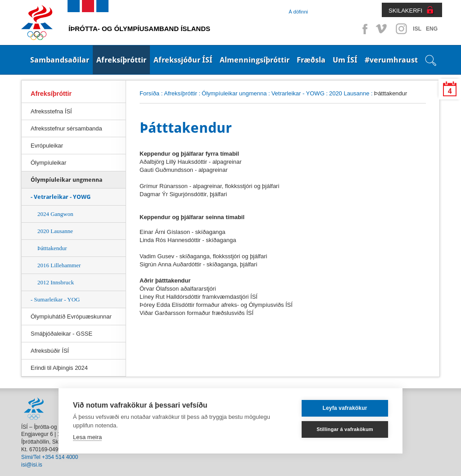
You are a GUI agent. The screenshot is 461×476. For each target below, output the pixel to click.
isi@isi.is (32, 465)
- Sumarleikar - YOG (55, 299)
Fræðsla (311, 60)
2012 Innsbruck (56, 282)
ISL (417, 29)
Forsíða (149, 93)
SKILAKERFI (405, 11)
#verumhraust (391, 60)
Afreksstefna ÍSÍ (51, 111)
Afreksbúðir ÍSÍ (50, 351)
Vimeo (382, 29)
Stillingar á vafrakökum (345, 429)
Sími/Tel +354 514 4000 (50, 457)
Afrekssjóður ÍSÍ (183, 60)
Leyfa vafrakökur (345, 408)
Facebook (363, 29)
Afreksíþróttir (121, 60)
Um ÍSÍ (345, 60)
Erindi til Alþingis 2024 (59, 368)
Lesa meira (87, 437)
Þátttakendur (52, 248)
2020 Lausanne (55, 231)
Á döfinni (298, 12)
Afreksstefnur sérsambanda (66, 128)
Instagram (401, 29)
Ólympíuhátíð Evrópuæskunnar (71, 317)
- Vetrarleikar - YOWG (61, 197)
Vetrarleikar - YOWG (298, 93)
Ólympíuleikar (48, 163)
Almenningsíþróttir (255, 60)
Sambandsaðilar (60, 60)
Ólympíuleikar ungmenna (234, 93)
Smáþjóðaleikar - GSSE (61, 334)
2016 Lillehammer (59, 265)
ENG (432, 29)
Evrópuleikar (47, 146)
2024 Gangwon (55, 214)
